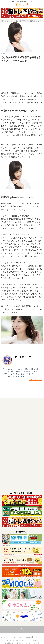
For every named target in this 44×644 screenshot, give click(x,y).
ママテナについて (7, 637)
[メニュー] (3, 3)
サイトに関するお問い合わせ (23, 637)
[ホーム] (2, 21)
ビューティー (9, 21)
